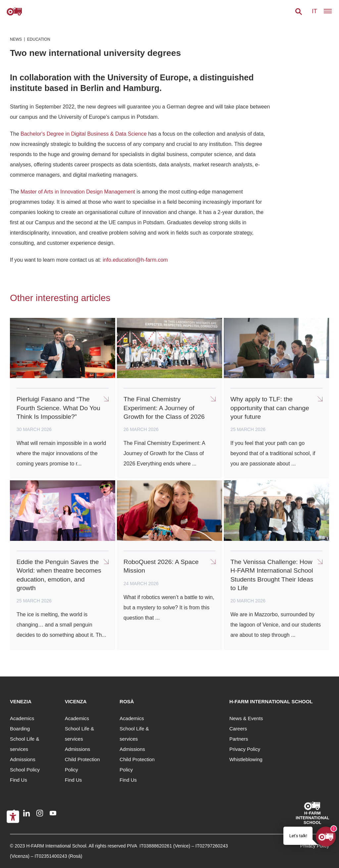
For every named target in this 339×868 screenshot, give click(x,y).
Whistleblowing (246, 759)
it (315, 11)
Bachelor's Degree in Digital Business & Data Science (84, 134)
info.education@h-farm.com (135, 260)
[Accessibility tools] (13, 817)
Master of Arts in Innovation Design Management (78, 192)
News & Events (246, 718)
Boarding (20, 729)
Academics (22, 718)
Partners (239, 739)
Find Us (19, 780)
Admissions (23, 759)
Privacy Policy (245, 749)
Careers (238, 729)
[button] (299, 12)
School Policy (25, 770)
